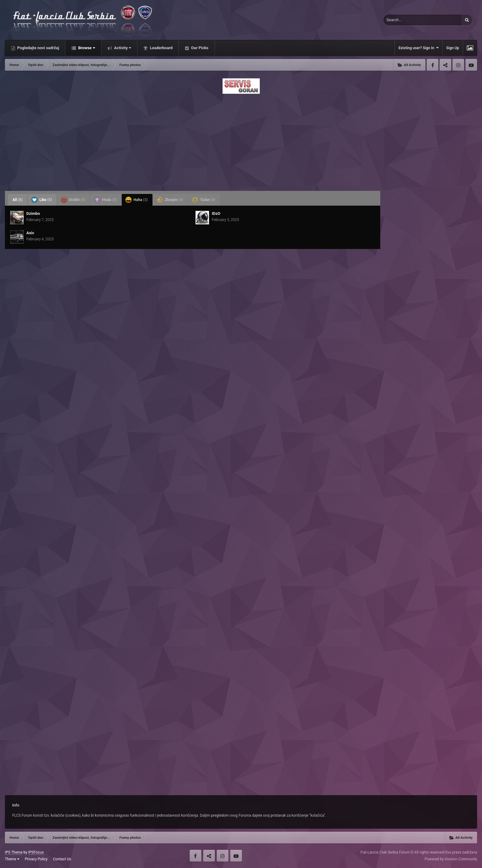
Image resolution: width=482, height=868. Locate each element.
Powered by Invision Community (451, 859)
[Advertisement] (241, 140)
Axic (30, 233)
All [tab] (18, 200)
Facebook (433, 65)
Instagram (458, 65)
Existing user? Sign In (418, 48)
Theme (12, 859)
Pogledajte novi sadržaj (38, 48)
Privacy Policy (36, 859)
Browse (86, 48)
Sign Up (453, 48)
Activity (122, 48)
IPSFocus (36, 852)
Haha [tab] (136, 200)
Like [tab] (42, 200)
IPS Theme (14, 852)
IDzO (216, 213)
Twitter (445, 65)
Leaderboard (161, 48)
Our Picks (199, 48)
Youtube (471, 65)
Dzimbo (33, 213)
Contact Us (62, 859)
